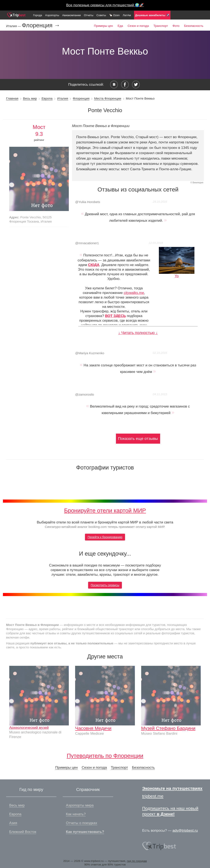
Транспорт (161, 26)
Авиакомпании (72, 15)
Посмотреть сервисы (105, 585)
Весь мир (30, 98)
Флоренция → (41, 25)
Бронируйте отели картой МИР (105, 511)
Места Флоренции (108, 98)
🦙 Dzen (114, 15)
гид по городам (137, 861)
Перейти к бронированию (105, 537)
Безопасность (194, 26)
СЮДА (94, 265)
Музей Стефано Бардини (168, 728)
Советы (101, 15)
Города (37, 15)
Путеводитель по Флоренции (105, 756)
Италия (63, 98)
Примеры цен (104, 26)
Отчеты (89, 15)
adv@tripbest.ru (185, 831)
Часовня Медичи (93, 728)
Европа (47, 98)
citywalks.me (134, 293)
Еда (120, 26)
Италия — (14, 26)
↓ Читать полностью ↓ (138, 333)
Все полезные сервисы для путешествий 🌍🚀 (105, 5)
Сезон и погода (138, 26)
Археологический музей (29, 728)
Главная (12, 98)
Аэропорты (52, 15)
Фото (176, 26)
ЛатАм (127, 15)
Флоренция (81, 98)
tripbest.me (153, 796)
